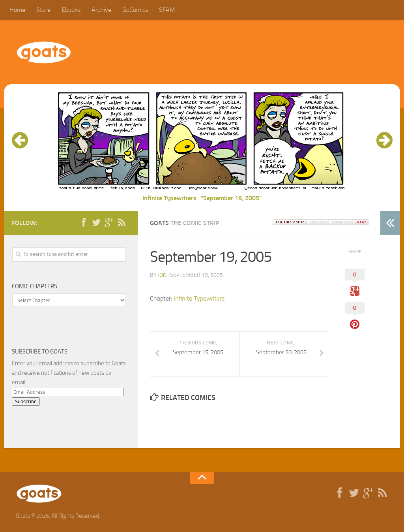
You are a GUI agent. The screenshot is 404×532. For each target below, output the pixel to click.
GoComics (135, 10)
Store (43, 10)
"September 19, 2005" (231, 198)
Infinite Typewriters (169, 198)
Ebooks (71, 10)
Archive (101, 10)
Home (17, 10)
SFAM (167, 10)
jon (162, 275)
